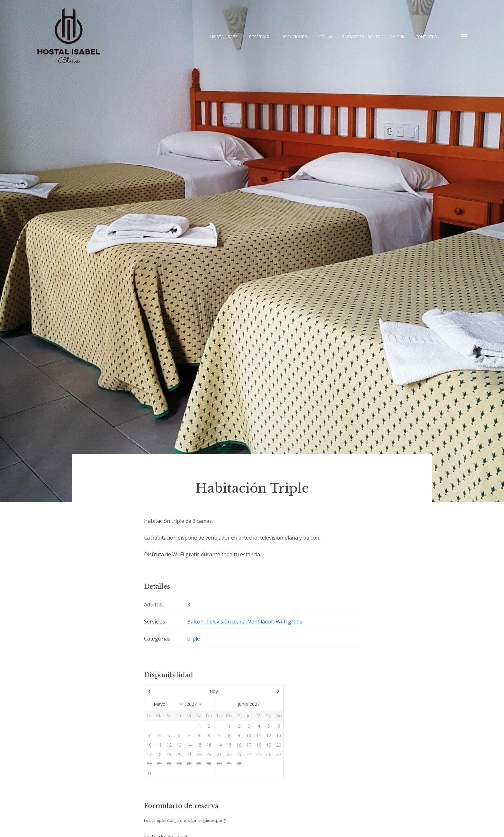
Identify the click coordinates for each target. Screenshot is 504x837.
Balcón (195, 622)
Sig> (263, 691)
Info (321, 37)
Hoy (214, 691)
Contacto (426, 37)
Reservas (259, 37)
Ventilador (261, 622)
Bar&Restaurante (361, 37)
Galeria (398, 37)
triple (194, 639)
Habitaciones (293, 37)
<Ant (165, 691)
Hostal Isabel (225, 37)
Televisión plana (226, 622)
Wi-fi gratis (289, 622)
